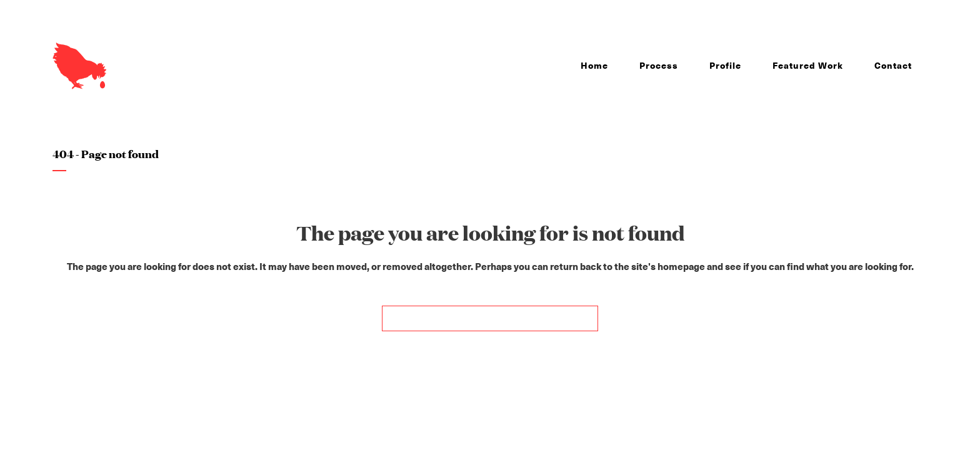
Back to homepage (490, 318)
